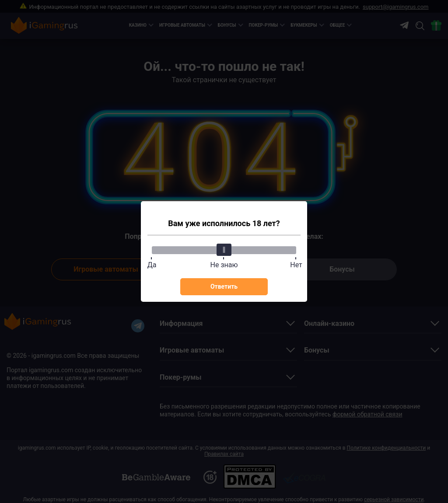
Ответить (224, 286)
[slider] (224, 250)
